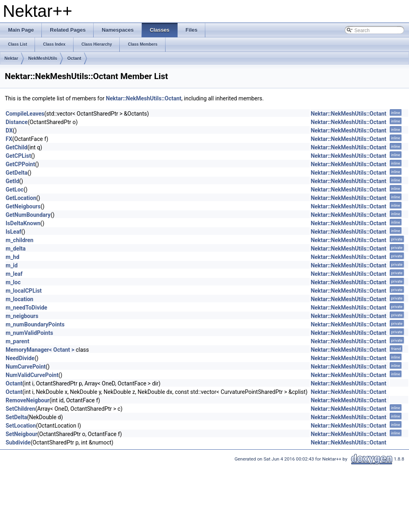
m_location (19, 299)
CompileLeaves (25, 114)
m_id (12, 265)
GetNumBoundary (28, 215)
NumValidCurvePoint (32, 375)
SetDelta (16, 417)
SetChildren (20, 409)
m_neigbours (22, 316)
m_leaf (14, 274)
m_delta (16, 249)
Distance (17, 122)
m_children (19, 240)
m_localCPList (24, 291)
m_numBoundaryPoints (35, 324)
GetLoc (15, 190)
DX (9, 130)
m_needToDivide (27, 308)
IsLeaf (13, 232)
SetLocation (21, 426)
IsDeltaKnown (23, 223)
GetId (12, 181)
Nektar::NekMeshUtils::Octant (143, 98)
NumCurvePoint (26, 367)
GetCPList (18, 156)
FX (9, 139)
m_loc (13, 282)
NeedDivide (20, 358)
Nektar (11, 58)
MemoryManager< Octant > (40, 350)
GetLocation (21, 198)
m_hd (12, 257)
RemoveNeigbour (28, 400)
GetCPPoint (20, 164)
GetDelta (16, 173)
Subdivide (18, 442)
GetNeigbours (23, 206)
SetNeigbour (21, 434)
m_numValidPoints (29, 333)
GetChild (16, 147)
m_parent (17, 341)
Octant (74, 58)
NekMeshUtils (43, 58)
